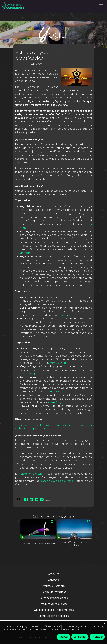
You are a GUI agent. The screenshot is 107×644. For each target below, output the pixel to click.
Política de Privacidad (53, 592)
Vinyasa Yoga (28, 374)
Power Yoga (55, 402)
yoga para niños (65, 425)
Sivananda (22, 425)
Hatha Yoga (56, 337)
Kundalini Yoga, (42, 425)
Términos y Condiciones (54, 598)
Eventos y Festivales (54, 586)
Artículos (54, 574)
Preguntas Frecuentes (54, 604)
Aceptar (64, 637)
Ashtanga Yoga (52, 392)
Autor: (48, 500)
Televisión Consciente (33, 474)
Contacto (53, 580)
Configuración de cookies (54, 616)
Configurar (80, 637)
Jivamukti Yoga (58, 363)
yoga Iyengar (70, 315)
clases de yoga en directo (57, 481)
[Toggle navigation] (101, 6)
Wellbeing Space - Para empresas (54, 610)
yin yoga (25, 253)
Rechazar (97, 637)
